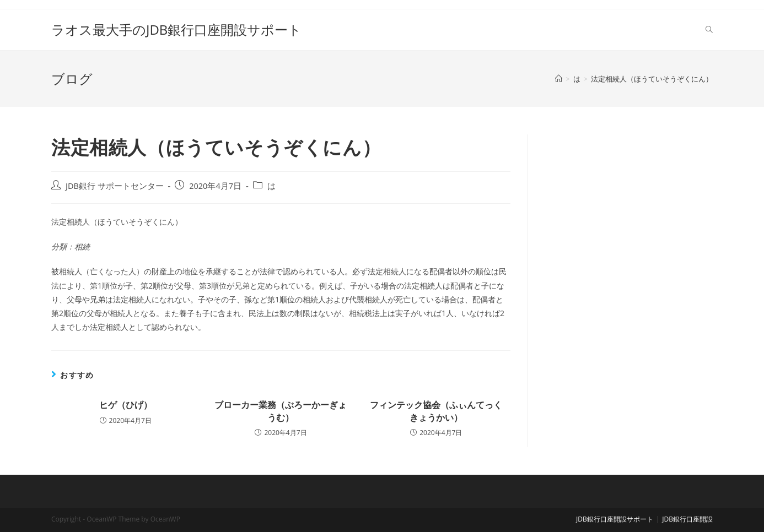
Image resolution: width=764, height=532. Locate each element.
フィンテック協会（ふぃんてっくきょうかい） (436, 411)
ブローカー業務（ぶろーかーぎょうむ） (281, 411)
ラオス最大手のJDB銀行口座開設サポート (176, 29)
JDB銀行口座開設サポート (615, 519)
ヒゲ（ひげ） (126, 405)
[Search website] (709, 30)
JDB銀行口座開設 (687, 519)
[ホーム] (559, 79)
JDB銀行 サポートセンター (115, 186)
